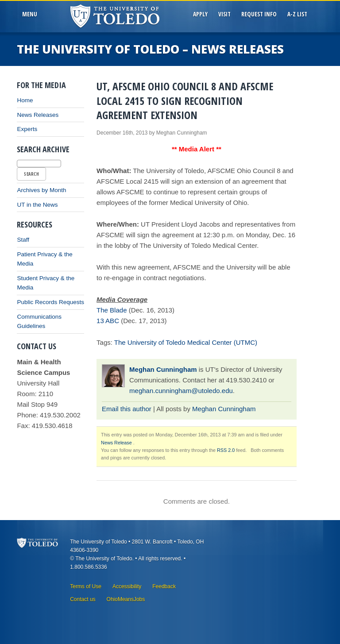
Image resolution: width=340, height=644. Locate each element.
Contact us (83, 599)
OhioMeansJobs (126, 599)
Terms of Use (86, 586)
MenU (31, 14)
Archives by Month (41, 190)
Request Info (259, 14)
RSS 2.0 (226, 450)
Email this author (127, 409)
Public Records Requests (50, 302)
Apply (200, 14)
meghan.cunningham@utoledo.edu (181, 391)
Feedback (164, 586)
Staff (23, 240)
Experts (27, 129)
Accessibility (127, 586)
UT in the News (37, 205)
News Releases (38, 115)
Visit (224, 14)
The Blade (112, 310)
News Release (116, 443)
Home (25, 100)
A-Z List (297, 14)
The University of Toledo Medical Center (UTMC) (186, 342)
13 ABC (108, 321)
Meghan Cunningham (163, 369)
